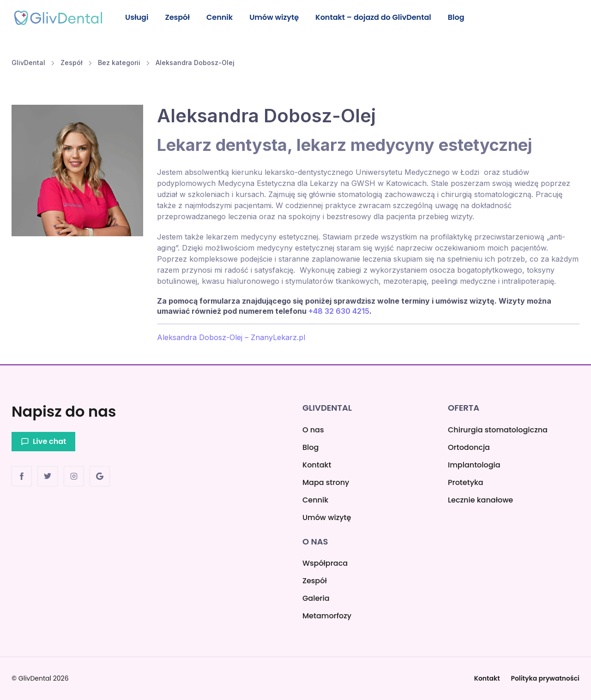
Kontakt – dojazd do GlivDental (379, 17)
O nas (313, 430)
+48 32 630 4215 (339, 312)
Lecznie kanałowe (480, 500)
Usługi (137, 17)
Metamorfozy (327, 616)
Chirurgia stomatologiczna (498, 430)
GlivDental (28, 63)
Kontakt (317, 465)
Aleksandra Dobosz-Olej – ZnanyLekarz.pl (231, 338)
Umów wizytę (279, 17)
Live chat (43, 441)
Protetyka (466, 482)
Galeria (316, 598)
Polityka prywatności (545, 678)
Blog (463, 17)
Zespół (179, 17)
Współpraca (325, 563)
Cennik (223, 17)
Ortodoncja (469, 447)
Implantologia (474, 465)
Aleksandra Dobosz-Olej (195, 63)
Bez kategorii (119, 63)
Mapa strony (326, 482)
